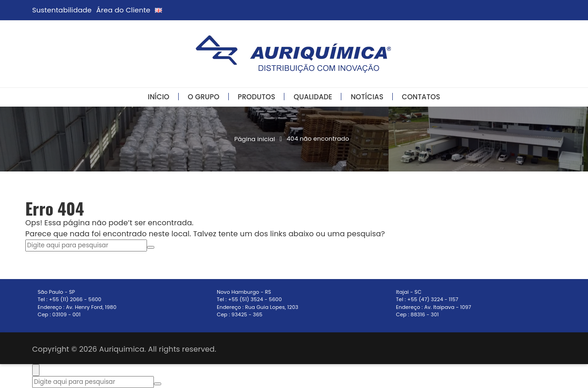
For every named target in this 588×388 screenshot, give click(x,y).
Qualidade (313, 97)
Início (159, 97)
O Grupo (204, 97)
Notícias (367, 97)
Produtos (257, 97)
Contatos (421, 97)
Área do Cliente (124, 10)
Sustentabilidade (62, 10)
